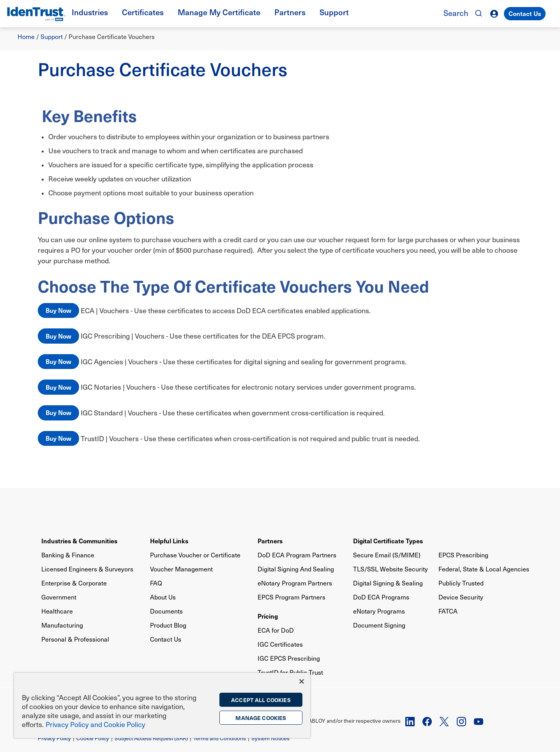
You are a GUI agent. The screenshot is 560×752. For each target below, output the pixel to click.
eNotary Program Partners (295, 583)
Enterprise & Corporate (74, 583)
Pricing (268, 616)
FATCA (448, 611)
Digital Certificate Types (388, 541)
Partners (270, 541)
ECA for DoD (276, 630)
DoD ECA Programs (381, 597)
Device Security (461, 597)
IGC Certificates (280, 644)
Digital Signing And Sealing (296, 569)
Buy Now (58, 310)
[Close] (302, 681)
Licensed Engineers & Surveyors (87, 569)
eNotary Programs (379, 611)
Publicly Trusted (461, 583)
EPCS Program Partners (291, 597)
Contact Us (525, 13)
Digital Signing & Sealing (388, 583)
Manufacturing (62, 625)
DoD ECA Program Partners (297, 555)
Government (59, 597)
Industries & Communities (79, 541)
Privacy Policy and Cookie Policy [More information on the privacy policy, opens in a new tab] (95, 724)
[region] (162, 705)
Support (52, 36)
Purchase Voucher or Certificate (195, 555)
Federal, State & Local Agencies (484, 569)
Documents (166, 611)
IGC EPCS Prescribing (289, 658)
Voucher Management (181, 569)
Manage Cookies (261, 718)
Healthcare (57, 611)
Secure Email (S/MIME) (387, 555)
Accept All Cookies (261, 700)
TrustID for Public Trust (290, 672)
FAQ (156, 583)
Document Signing (379, 625)
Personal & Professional (75, 639)
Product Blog (168, 625)
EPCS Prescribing (463, 555)
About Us (163, 597)
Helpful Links (169, 541)
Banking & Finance (68, 555)
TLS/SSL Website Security (390, 569)
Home (26, 36)
